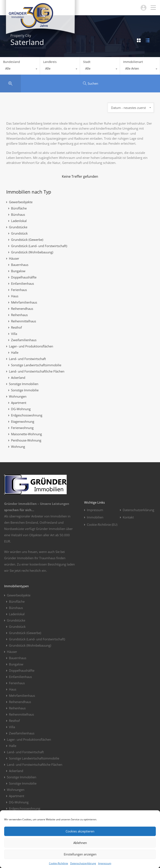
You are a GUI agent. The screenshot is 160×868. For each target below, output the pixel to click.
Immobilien (95, 517)
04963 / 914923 (127, 8)
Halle (15, 352)
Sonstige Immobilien (24, 384)
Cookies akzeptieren (80, 831)
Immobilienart (133, 62)
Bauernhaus (20, 265)
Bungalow (18, 271)
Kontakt (128, 517)
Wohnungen (18, 396)
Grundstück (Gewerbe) (27, 240)
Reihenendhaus (22, 309)
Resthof (16, 327)
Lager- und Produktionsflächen (31, 346)
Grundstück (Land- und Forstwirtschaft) (39, 246)
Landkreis (50, 62)
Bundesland (12, 62)
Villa (14, 334)
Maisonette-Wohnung (26, 434)
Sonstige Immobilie (25, 390)
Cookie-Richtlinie (59, 863)
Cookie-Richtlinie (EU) (102, 525)
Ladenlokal (19, 221)
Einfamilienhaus (22, 283)
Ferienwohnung (22, 428)
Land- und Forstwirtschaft (27, 359)
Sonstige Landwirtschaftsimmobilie (36, 365)
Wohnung (18, 447)
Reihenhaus (19, 315)
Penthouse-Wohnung (26, 440)
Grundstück (19, 233)
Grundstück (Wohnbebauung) (32, 252)
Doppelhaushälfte (24, 277)
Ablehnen (80, 843)
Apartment (19, 403)
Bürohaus (18, 214)
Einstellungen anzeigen (80, 854)
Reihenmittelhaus (24, 321)
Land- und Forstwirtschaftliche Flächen (37, 371)
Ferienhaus (19, 290)
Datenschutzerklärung (83, 863)
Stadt (87, 62)
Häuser (14, 258)
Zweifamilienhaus (24, 340)
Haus (15, 296)
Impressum (105, 863)
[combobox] (20, 69)
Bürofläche (19, 208)
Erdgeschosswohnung (27, 415)
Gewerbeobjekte (21, 202)
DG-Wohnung (21, 409)
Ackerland (18, 378)
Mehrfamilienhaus (24, 302)
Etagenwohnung (23, 421)
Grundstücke (18, 227)
